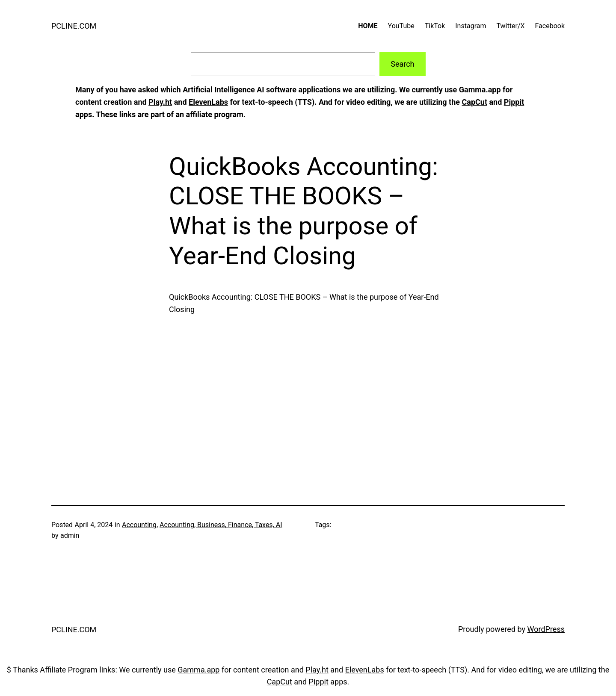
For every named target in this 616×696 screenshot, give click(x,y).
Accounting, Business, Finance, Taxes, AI (221, 525)
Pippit (514, 102)
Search (402, 64)
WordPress (546, 629)
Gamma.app (480, 90)
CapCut (474, 102)
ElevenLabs (208, 102)
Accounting (139, 525)
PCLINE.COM (74, 26)
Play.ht (160, 102)
